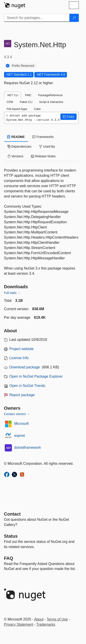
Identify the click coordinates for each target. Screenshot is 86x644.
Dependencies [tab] (19, 146)
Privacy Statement (19, 624)
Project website (22, 349)
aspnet (20, 436)
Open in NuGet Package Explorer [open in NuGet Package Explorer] (36, 376)
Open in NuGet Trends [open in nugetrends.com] (27, 386)
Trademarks (46, 624)
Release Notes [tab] (43, 156)
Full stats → (12, 293)
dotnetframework (28, 448)
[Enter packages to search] (37, 18)
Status (11, 536)
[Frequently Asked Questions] (9, 558)
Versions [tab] (15, 156)
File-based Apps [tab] (17, 109)
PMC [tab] (28, 95)
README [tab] (16, 137)
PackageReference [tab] (50, 95)
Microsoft (21, 424)
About (39, 619)
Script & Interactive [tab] (51, 102)
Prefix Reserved (23, 66)
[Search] (74, 18)
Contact (12, 514)
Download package (25, 367)
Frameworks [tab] (43, 137)
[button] (68, 117)
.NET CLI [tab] (13, 95)
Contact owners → (17, 414)
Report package (22, 395)
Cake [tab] (37, 109)
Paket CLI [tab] (26, 102)
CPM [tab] (10, 102)
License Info (19, 358)
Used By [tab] (47, 146)
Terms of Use (57, 619)
